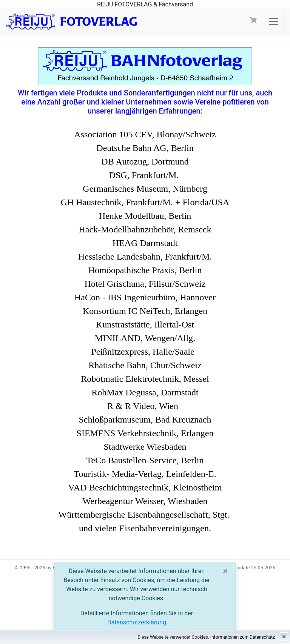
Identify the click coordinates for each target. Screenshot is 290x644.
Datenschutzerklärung (137, 622)
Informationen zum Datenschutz (243, 637)
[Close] (225, 571)
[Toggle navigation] (273, 22)
